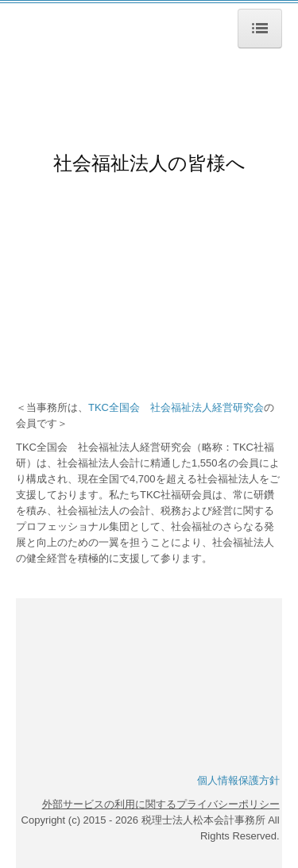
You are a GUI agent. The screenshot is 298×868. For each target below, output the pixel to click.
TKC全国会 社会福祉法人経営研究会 (176, 407)
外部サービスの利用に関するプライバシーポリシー (161, 804)
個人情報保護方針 (238, 780)
